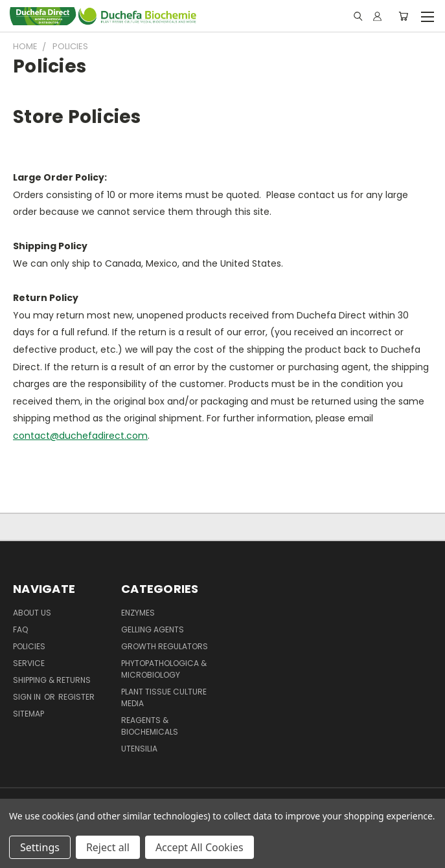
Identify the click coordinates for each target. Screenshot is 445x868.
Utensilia (139, 749)
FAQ (20, 629)
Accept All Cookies (200, 847)
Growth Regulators (165, 646)
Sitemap (29, 714)
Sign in (28, 697)
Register (76, 697)
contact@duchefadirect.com (80, 436)
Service (29, 663)
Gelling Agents (153, 629)
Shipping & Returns (52, 680)
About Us (32, 613)
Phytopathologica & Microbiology (164, 669)
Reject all (108, 847)
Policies (29, 646)
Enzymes (138, 613)
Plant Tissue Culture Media (164, 697)
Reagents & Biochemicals (150, 726)
